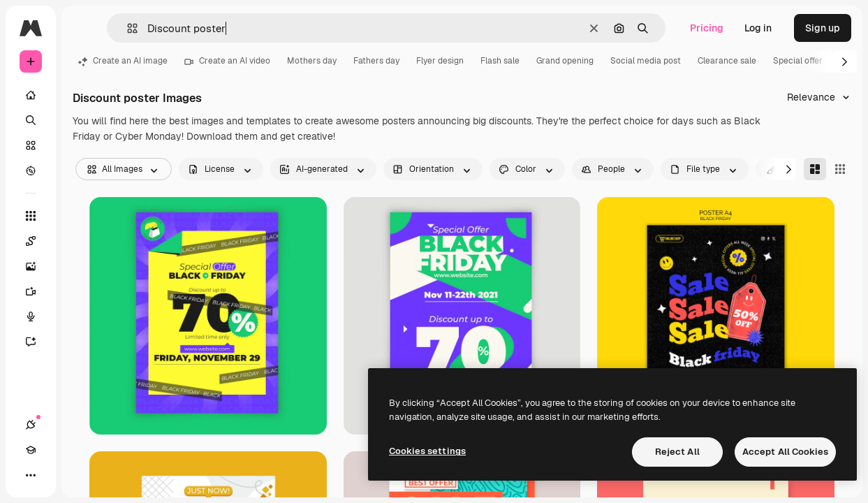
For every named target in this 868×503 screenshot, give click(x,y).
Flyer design (440, 61)
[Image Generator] (38, 266)
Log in (758, 28)
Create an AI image (123, 61)
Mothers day (312, 61)
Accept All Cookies (785, 452)
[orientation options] (433, 169)
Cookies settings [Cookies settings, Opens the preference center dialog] (427, 451)
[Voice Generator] (38, 316)
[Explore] (31, 170)
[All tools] (31, 216)
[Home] (31, 95)
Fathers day (376, 61)
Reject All (677, 452)
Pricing (707, 28)
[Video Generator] (38, 291)
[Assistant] (38, 342)
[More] (31, 475)
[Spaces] (38, 241)
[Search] (31, 120)
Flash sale (500, 61)
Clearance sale (727, 61)
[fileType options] (705, 169)
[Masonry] (815, 169)
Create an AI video (227, 61)
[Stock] (31, 145)
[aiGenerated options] (323, 169)
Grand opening (565, 61)
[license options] (221, 169)
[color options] (527, 169)
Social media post (646, 61)
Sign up (823, 28)
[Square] (840, 169)
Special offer (798, 61)
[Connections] (31, 425)
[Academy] (31, 450)
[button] (127, 28)
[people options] (613, 169)
